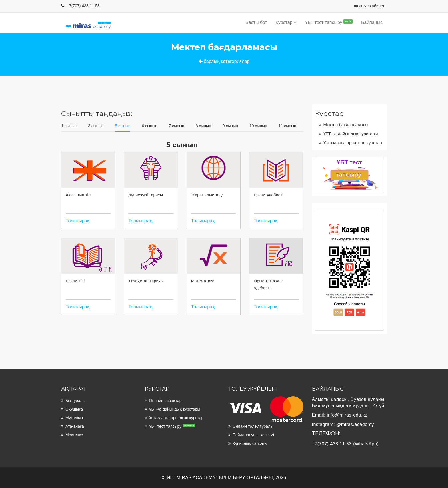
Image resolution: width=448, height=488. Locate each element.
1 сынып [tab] (69, 126)
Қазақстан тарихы (146, 281)
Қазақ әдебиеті (268, 195)
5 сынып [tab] (123, 126)
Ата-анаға (75, 426)
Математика (203, 281)
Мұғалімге (75, 418)
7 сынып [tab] (177, 126)
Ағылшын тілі (79, 195)
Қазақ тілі (75, 281)
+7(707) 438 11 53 (83, 6)
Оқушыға (74, 409)
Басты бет (256, 22)
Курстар (286, 22)
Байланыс (372, 22)
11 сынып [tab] (287, 126)
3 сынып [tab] (96, 126)
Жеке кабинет (369, 6)
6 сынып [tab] (149, 126)
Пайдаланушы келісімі (253, 435)
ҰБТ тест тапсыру (329, 22)
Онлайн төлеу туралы (253, 426)
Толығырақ (78, 221)
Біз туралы (75, 401)
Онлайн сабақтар (165, 401)
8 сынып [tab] (203, 126)
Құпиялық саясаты (250, 443)
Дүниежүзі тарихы (146, 195)
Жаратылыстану (207, 195)
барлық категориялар (224, 61)
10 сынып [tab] (258, 126)
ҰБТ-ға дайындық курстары (351, 134)
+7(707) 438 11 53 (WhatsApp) (345, 444)
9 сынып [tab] (230, 126)
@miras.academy (355, 424)
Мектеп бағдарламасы (346, 125)
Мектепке (74, 435)
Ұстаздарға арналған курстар (353, 143)
